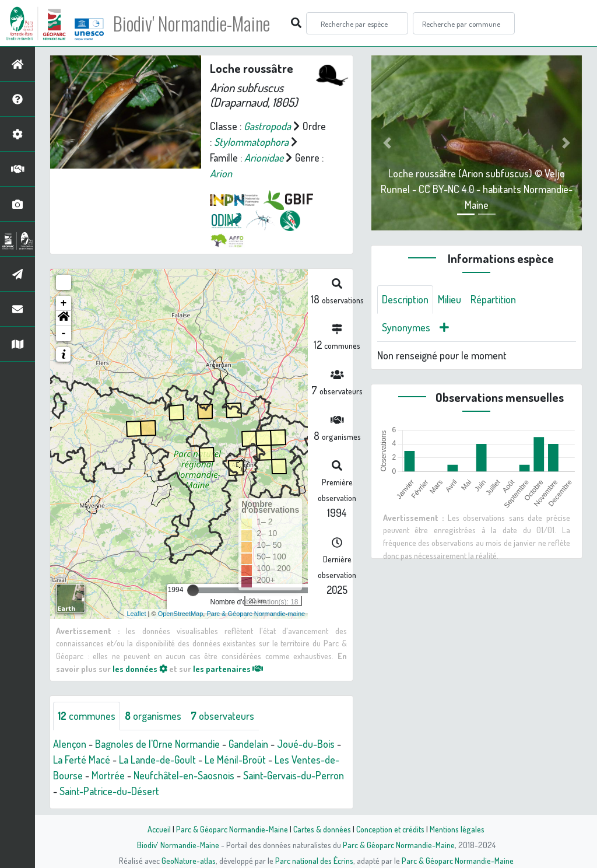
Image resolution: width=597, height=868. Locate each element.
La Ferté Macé (82, 759)
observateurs (222, 716)
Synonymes (406, 327)
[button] (64, 318)
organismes (153, 716)
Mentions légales (457, 829)
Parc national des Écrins (314, 860)
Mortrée (108, 775)
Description (405, 299)
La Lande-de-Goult (157, 759)
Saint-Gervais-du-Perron (294, 775)
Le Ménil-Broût (235, 759)
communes (87, 716)
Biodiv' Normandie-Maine (192, 23)
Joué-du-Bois (306, 744)
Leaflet (137, 614)
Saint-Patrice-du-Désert (109, 791)
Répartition (493, 299)
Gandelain (248, 744)
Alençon (70, 744)
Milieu (449, 299)
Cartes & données (322, 829)
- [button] (64, 334)
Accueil (159, 829)
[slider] (193, 590)
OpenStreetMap (181, 614)
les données (140, 668)
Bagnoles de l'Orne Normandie (157, 744)
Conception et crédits (390, 829)
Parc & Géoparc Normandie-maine (256, 614)
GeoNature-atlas (189, 860)
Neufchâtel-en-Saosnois (184, 775)
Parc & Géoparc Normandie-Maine (232, 829)
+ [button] (64, 303)
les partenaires (228, 668)
